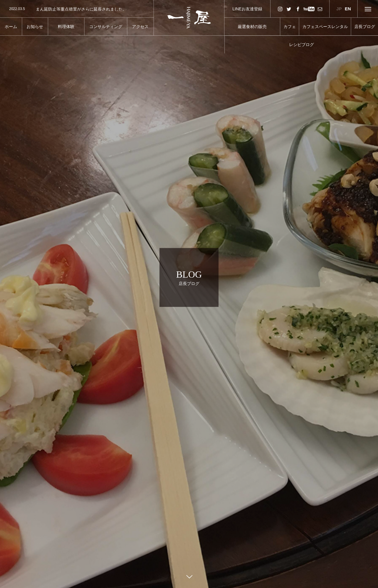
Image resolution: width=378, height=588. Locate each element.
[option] (77, 9)
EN (348, 9)
